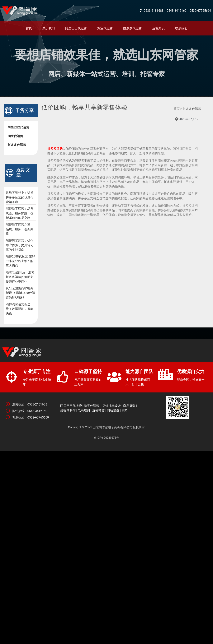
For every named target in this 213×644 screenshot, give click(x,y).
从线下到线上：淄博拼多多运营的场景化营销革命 (20, 197)
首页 (29, 28)
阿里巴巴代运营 (76, 28)
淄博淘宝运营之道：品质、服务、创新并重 (20, 229)
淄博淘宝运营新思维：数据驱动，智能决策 (20, 309)
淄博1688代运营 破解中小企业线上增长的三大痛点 (20, 261)
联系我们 (181, 28)
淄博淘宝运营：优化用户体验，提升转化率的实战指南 (20, 245)
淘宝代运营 (105, 28)
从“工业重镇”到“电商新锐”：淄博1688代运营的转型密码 (20, 293)
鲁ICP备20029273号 (106, 438)
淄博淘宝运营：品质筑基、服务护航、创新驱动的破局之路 (20, 213)
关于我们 (49, 28)
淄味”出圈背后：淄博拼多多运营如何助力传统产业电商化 (20, 277)
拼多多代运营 (132, 28)
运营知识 (158, 28)
